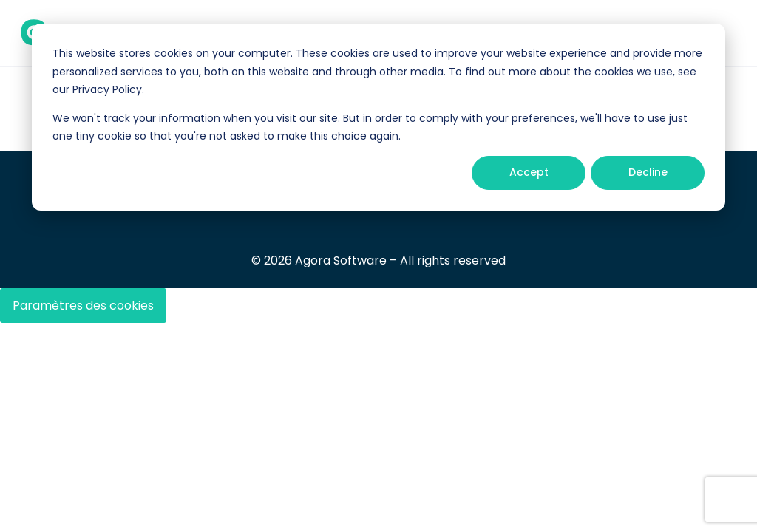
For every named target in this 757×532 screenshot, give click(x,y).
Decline (648, 172)
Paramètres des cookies (83, 306)
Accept (529, 172)
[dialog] (378, 117)
